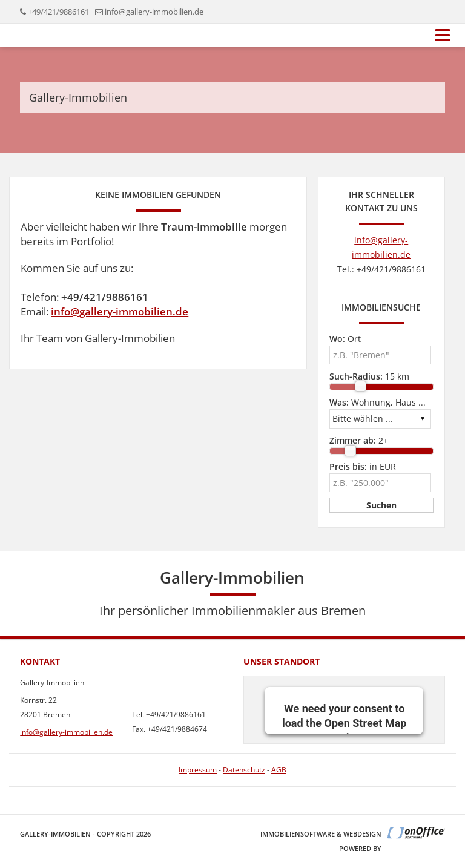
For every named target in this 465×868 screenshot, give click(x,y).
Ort (345, 339)
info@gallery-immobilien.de (154, 12)
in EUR (363, 466)
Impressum (198, 770)
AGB (279, 770)
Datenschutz (244, 770)
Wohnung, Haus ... (378, 402)
